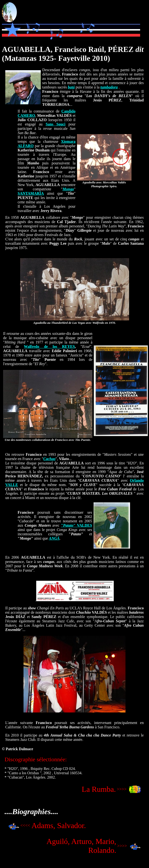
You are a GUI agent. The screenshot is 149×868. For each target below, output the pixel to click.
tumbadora (109, 87)
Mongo (68, 189)
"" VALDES (77, 525)
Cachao (50, 459)
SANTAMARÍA (31, 193)
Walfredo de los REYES (49, 347)
